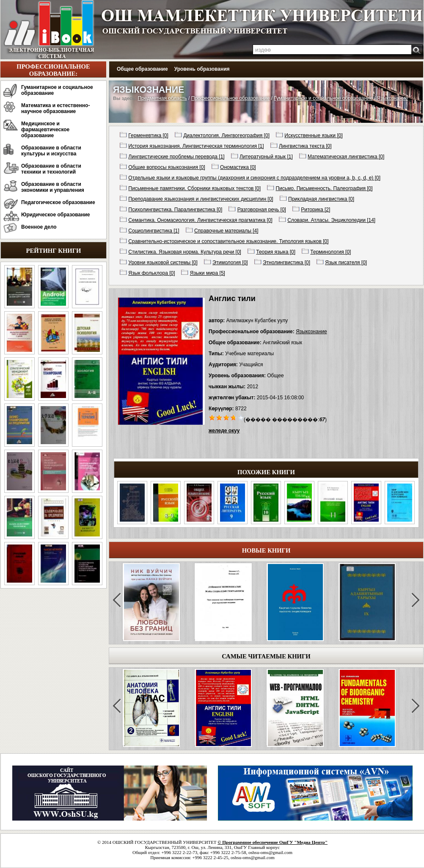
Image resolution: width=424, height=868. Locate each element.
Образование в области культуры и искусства (51, 151)
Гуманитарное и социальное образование (57, 90)
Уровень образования (202, 69)
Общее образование (142, 69)
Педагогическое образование (58, 202)
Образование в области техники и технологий (51, 169)
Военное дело (39, 227)
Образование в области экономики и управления (53, 187)
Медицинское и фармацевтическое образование (45, 130)
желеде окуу (224, 431)
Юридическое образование (56, 215)
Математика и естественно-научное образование (55, 108)
